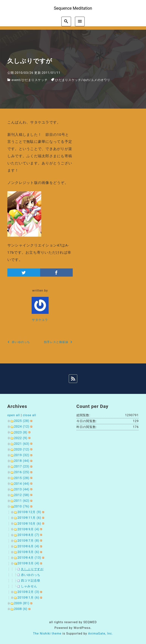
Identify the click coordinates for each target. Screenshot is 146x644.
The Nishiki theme (47, 633)
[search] (66, 21)
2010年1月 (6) (28, 598)
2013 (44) (22, 489)
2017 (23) (22, 466)
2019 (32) (22, 455)
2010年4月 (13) (29, 558)
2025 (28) (22, 421)
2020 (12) (22, 449)
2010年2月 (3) (28, 592)
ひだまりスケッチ (35, 80)
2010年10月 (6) (29, 524)
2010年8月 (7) (28, 535)
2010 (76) (22, 506)
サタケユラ (40, 320)
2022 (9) (21, 438)
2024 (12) (22, 427)
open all (14, 415)
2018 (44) (22, 461)
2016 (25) (22, 472)
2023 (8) (21, 432)
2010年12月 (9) (29, 512)
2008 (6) (21, 609)
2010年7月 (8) (28, 541)
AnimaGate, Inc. (100, 633)
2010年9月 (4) (28, 529)
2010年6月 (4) (28, 546)
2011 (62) (22, 501)
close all (29, 415)
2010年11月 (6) (29, 518)
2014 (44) (22, 484)
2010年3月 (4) (28, 563)
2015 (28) (22, 478)
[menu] (80, 21)
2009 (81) (22, 603)
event (16, 80)
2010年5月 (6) (28, 552)
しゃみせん (29, 586)
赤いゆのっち (31, 575)
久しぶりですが (32, 569)
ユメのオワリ (101, 80)
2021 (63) (22, 444)
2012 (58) (22, 495)
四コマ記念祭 (31, 581)
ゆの (86, 80)
